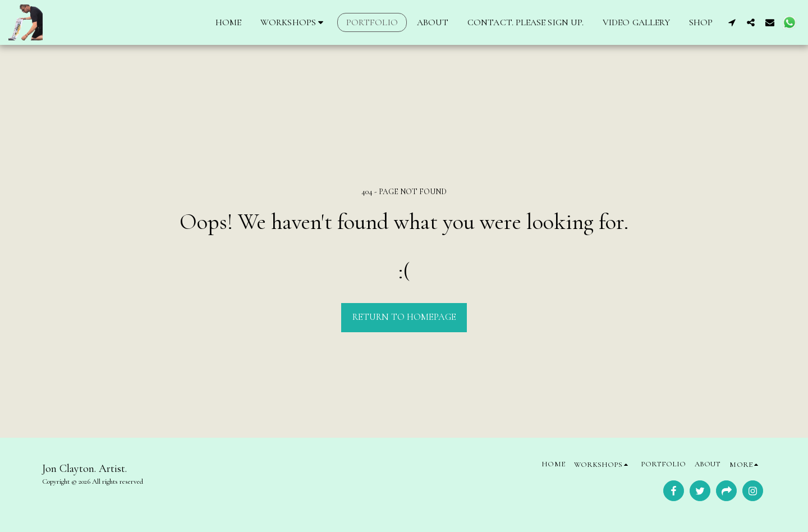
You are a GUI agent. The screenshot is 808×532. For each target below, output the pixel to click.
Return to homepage (404, 317)
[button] (294, 22)
